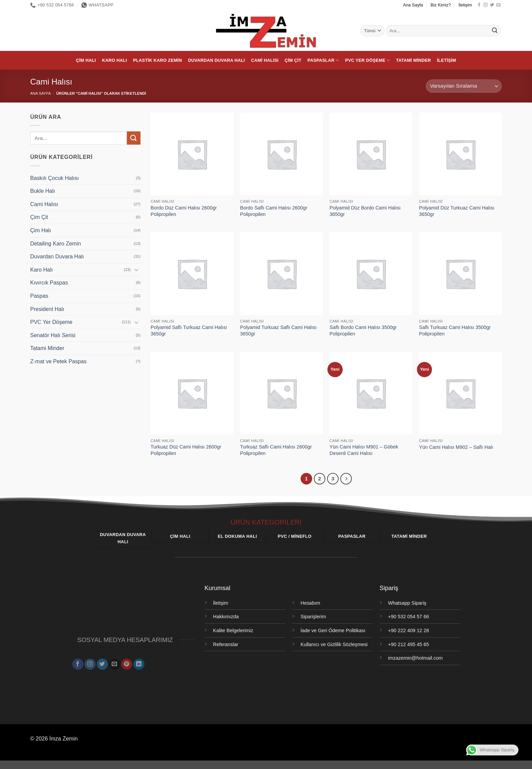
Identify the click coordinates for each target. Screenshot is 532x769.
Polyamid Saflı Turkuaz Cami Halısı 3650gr (189, 331)
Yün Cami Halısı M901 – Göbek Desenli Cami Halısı (364, 450)
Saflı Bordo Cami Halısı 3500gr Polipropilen (363, 331)
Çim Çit (293, 60)
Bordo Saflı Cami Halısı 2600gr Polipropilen (274, 211)
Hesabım (310, 603)
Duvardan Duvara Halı (216, 60)
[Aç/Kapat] (136, 270)
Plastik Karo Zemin (157, 60)
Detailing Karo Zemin (55, 244)
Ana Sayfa (413, 5)
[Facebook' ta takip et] (479, 5)
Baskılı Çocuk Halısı (54, 178)
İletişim (465, 5)
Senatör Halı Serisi (53, 335)
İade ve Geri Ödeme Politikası (333, 630)
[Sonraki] (346, 479)
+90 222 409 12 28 (408, 630)
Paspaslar (323, 60)
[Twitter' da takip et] (492, 5)
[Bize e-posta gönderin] (498, 5)
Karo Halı (115, 60)
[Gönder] (495, 31)
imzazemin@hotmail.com (415, 658)
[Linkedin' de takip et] (139, 661)
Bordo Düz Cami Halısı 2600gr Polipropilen (184, 211)
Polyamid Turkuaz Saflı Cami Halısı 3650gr (279, 331)
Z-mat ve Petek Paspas (58, 361)
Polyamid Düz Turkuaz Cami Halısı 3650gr (457, 211)
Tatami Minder (413, 60)
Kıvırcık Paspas (49, 283)
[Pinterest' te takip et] (127, 661)
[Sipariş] (464, 86)
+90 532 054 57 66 (408, 617)
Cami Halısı (265, 60)
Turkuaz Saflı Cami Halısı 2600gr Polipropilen (276, 450)
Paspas (39, 296)
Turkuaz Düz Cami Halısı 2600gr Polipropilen (186, 450)
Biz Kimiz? (441, 5)
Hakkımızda (226, 617)
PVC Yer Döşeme (367, 60)
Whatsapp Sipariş (407, 603)
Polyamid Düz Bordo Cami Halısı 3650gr (365, 211)
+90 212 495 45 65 (408, 644)
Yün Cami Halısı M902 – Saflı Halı (456, 447)
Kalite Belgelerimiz (233, 630)
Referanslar (226, 644)
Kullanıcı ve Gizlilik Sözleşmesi (334, 644)
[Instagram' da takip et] (486, 5)
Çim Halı (86, 60)
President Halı (47, 309)
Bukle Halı (43, 191)
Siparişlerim (313, 617)
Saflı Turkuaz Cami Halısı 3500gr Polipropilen (455, 331)
